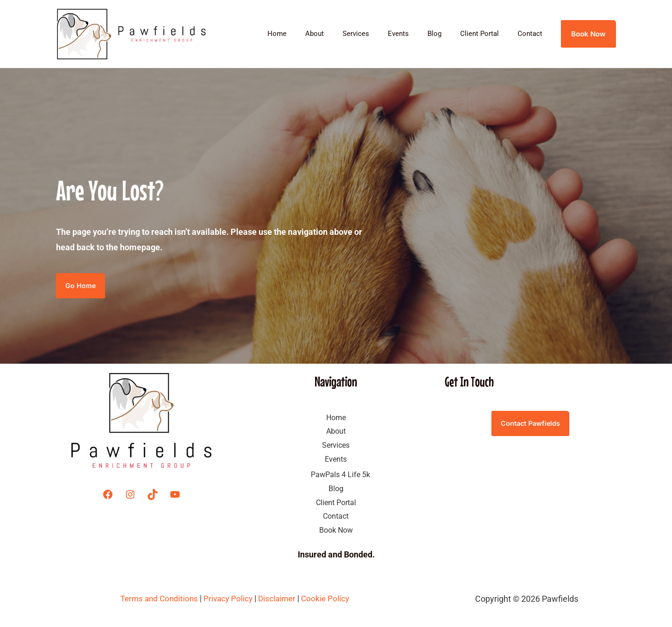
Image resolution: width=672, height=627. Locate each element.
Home (307, 34)
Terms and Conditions (157, 599)
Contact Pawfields (530, 424)
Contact (532, 34)
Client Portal (486, 34)
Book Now (336, 531)
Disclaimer (280, 599)
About (340, 34)
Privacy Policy (228, 599)
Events (415, 34)
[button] (588, 34)
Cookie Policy (329, 599)
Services (377, 34)
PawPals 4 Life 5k (340, 475)
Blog (446, 34)
